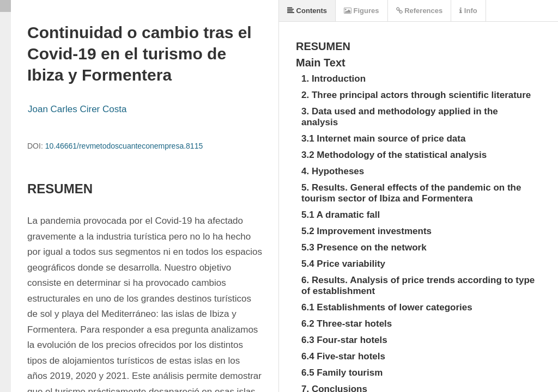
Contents (307, 11)
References (420, 11)
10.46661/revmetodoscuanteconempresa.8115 (124, 146)
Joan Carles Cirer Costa (77, 109)
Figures (362, 11)
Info (468, 11)
